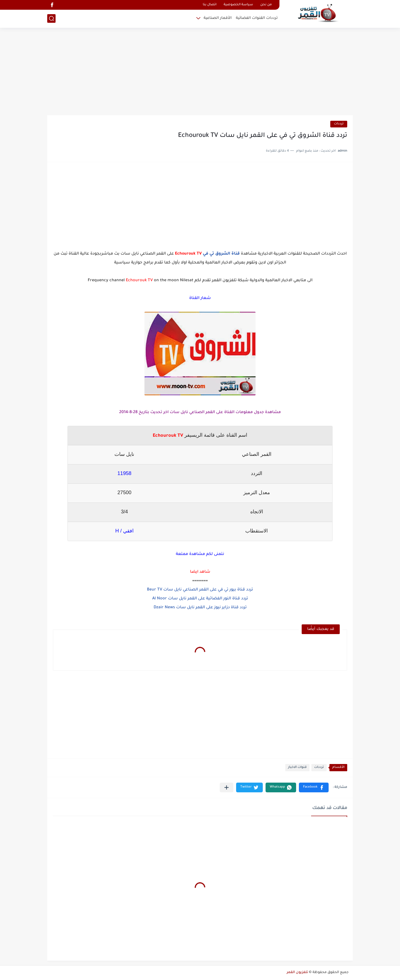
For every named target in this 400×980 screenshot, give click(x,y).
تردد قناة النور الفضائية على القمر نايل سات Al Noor (200, 599)
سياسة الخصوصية (238, 5)
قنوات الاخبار (297, 767)
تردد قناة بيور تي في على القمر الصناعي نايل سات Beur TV (200, 590)
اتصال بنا (210, 5)
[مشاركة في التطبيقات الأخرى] (227, 787)
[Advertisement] (200, 72)
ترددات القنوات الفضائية (257, 18)
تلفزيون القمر (297, 973)
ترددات (339, 124)
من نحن (266, 5)
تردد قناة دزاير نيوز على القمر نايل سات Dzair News (200, 608)
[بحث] (51, 18)
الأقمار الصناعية (218, 18)
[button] (314, 787)
